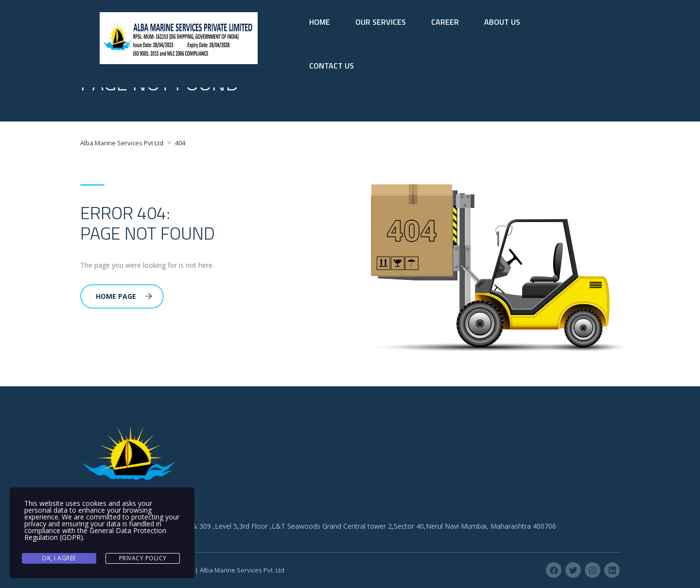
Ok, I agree (59, 558)
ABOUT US (502, 22)
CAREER (445, 22)
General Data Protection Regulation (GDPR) (95, 534)
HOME (320, 22)
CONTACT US (332, 66)
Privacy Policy (143, 558)
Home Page (124, 296)
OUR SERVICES (381, 22)
